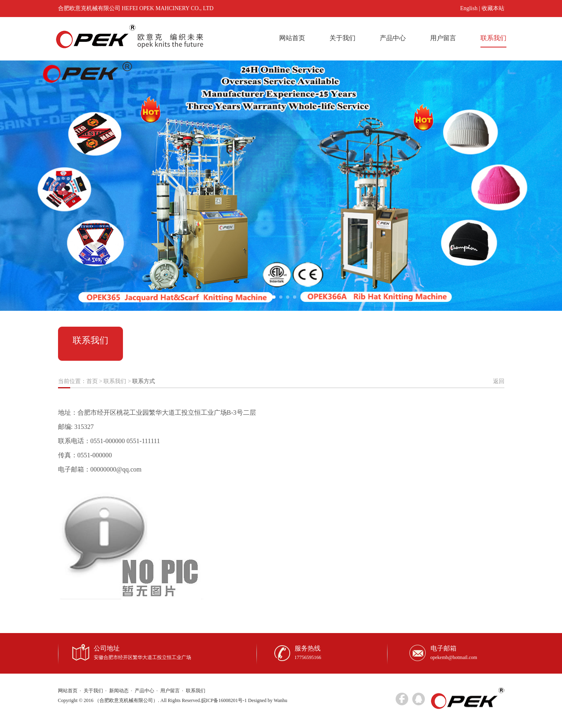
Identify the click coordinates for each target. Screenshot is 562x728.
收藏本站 (493, 8)
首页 (92, 381)
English (469, 8)
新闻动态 (119, 691)
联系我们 (493, 38)
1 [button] (271, 297)
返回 (499, 381)
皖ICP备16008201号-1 (224, 700)
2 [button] (281, 297)
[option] (281, 185)
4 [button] (295, 297)
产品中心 (393, 38)
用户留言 (443, 38)
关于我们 (342, 38)
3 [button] (288, 297)
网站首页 (292, 38)
